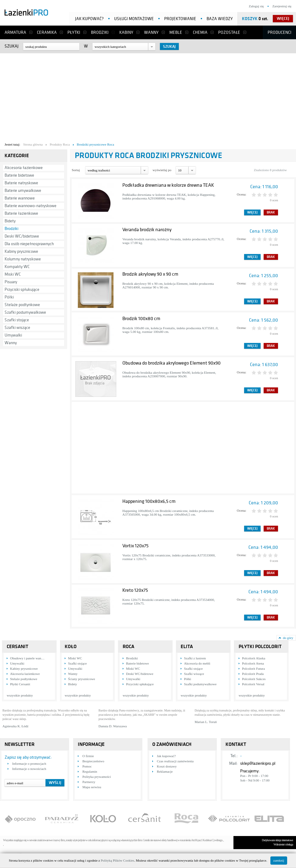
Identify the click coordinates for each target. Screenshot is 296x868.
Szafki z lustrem (195, 658)
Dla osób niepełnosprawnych (29, 244)
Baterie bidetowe (19, 175)
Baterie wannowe (20, 198)
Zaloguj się (256, 6)
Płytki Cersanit (20, 684)
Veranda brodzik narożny (147, 230)
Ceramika (47, 32)
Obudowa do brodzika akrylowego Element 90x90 (171, 363)
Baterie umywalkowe (23, 191)
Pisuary (11, 282)
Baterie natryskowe (21, 183)
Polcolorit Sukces (254, 679)
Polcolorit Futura (253, 669)
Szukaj (12, 46)
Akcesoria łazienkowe (24, 168)
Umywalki (13, 335)
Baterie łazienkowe (21, 213)
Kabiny (126, 32)
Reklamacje (165, 771)
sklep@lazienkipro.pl (258, 763)
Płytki (74, 32)
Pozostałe (229, 32)
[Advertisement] (94, 96)
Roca (128, 647)
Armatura (15, 32)
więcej (283, 19)
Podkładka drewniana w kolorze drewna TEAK (168, 185)
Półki (9, 297)
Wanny (151, 32)
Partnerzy (89, 782)
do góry (288, 638)
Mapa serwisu (92, 787)
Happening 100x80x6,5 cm (149, 501)
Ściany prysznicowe (81, 679)
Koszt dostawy (167, 766)
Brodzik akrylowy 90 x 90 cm (150, 274)
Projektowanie (180, 19)
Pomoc (87, 766)
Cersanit (18, 647)
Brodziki (100, 32)
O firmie (88, 756)
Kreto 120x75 (135, 590)
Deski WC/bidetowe (22, 236)
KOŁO (71, 647)
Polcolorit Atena (253, 663)
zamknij (279, 860)
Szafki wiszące (17, 328)
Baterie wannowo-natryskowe (31, 206)
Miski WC (13, 274)
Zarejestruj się (282, 6)
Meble (176, 32)
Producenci (280, 32)
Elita (187, 647)
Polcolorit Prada (253, 674)
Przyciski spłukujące (22, 289)
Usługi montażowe (134, 19)
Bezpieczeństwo (93, 761)
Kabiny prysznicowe (21, 251)
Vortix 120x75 (135, 546)
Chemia (200, 32)
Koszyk (250, 19)
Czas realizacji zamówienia (175, 761)
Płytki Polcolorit (260, 647)
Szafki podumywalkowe (25, 312)
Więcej (252, 212)
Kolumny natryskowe (23, 259)
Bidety (10, 221)
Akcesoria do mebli (197, 663)
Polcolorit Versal (253, 684)
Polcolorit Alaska (254, 658)
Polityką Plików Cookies (117, 860)
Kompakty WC (17, 267)
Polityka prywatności (97, 777)
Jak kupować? (89, 19)
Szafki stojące (17, 320)
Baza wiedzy (220, 19)
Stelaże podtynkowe (22, 305)
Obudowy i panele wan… (27, 658)
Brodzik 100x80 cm (141, 319)
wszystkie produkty (20, 695)
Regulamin (90, 771)
